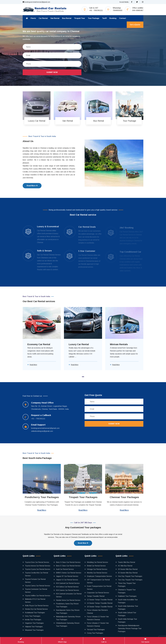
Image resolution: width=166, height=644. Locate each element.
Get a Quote (135, 25)
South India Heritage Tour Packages (127, 621)
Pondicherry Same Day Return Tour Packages (67, 605)
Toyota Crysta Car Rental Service (38, 569)
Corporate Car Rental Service (98, 593)
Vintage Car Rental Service (97, 569)
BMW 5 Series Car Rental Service (69, 573)
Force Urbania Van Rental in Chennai (97, 612)
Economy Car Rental (39, 344)
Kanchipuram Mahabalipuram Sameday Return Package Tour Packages (130, 628)
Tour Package (94, 18)
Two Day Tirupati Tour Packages (130, 580)
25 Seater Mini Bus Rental (128, 573)
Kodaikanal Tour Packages (35, 613)
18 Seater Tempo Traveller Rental (100, 607)
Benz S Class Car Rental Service (68, 562)
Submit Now (52, 72)
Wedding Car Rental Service (97, 562)
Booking (113, 18)
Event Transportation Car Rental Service (99, 588)
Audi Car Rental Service (65, 569)
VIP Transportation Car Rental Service (98, 581)
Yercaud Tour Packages (96, 630)
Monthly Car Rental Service (97, 573)
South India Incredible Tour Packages (128, 601)
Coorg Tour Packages (95, 633)
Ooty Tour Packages (33, 616)
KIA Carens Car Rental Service (67, 590)
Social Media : (124, 2)
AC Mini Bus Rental (125, 566)
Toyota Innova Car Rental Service (38, 566)
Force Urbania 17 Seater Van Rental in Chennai (98, 625)
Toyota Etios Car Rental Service (37, 562)
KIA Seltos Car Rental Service (67, 587)
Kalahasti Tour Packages (127, 596)
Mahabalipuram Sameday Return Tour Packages (68, 618)
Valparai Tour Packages (34, 627)
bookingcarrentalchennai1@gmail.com (36, 2)
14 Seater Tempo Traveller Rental (100, 603)
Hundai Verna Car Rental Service (68, 600)
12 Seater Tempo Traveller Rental (100, 600)
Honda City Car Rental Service (36, 609)
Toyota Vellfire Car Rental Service (38, 596)
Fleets (33, 18)
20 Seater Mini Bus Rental (128, 569)
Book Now (83, 543)
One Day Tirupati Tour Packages (130, 576)
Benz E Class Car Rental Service (68, 566)
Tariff (104, 18)
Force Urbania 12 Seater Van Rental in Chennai (98, 618)
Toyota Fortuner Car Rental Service (35, 581)
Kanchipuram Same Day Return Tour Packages (68, 612)
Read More (32, 186)
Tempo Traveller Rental (96, 596)
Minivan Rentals (119, 344)
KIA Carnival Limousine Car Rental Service (69, 595)
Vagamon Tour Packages (34, 623)
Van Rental (55, 18)
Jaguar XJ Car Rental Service (67, 580)
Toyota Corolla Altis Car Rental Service (36, 574)
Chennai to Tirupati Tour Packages (127, 591)
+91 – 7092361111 (38, 419)
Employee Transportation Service (99, 576)
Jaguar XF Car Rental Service (67, 576)
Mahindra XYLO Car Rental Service (35, 601)
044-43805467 (138, 10)
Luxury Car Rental (79, 344)
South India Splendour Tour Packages (128, 608)
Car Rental (43, 18)
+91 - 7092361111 (96, 10)
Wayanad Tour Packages (34, 630)
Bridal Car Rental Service (96, 566)
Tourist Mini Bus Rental (126, 562)
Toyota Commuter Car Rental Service (36, 591)
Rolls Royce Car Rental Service (37, 606)
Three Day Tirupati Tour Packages (127, 585)
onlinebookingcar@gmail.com (42, 431)
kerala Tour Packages (33, 620)
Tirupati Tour (80, 18)
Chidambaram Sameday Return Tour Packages (68, 625)
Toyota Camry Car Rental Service (38, 586)
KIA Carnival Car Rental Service (68, 583)
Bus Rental (67, 18)
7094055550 (118, 10)
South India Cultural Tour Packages (127, 614)
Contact (123, 18)
